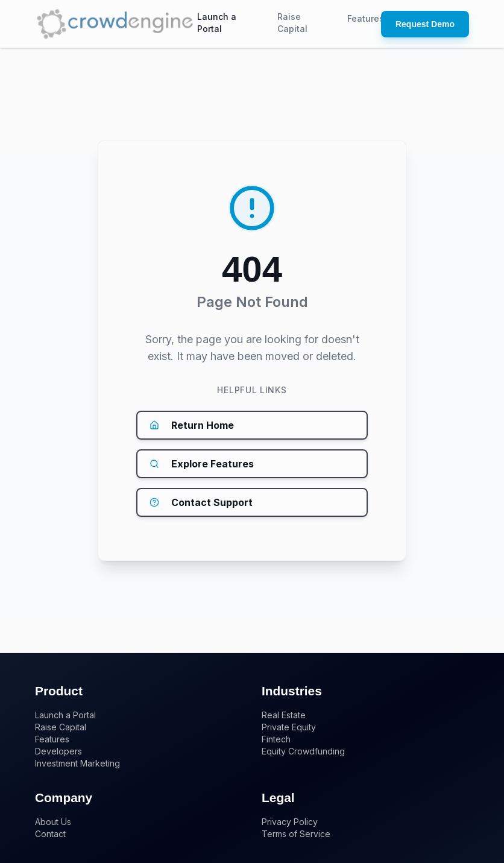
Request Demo (425, 24)
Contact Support (201, 502)
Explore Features (202, 464)
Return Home (192, 425)
